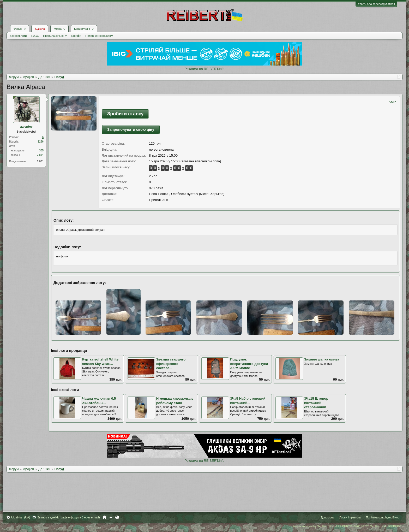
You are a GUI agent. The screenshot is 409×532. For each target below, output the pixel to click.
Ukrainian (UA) (21, 517)
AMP (392, 102)
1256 (41, 142)
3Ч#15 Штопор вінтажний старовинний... (317, 403)
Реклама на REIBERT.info (204, 69)
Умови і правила (350, 517)
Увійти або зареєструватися (376, 4)
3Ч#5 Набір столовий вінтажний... (248, 401)
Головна (104, 517)
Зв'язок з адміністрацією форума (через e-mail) (69, 517)
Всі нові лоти (18, 36)
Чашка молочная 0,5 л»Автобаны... (99, 401)
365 (41, 150)
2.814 (40, 155)
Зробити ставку (125, 114)
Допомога (327, 517)
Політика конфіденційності (384, 517)
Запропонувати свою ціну (131, 129)
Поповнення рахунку (99, 36)
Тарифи (76, 36)
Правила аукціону (55, 36)
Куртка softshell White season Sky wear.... (100, 362)
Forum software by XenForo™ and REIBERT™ (347, 526)
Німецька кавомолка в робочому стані (175, 401)
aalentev (26, 127)
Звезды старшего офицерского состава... (171, 364)
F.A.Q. (35, 36)
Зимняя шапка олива (322, 359)
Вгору (111, 517)
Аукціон (40, 29)
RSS (117, 517)
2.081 (40, 161)
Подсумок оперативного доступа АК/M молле (249, 364)
